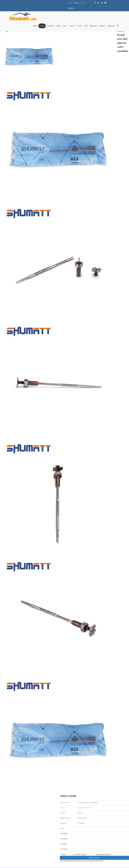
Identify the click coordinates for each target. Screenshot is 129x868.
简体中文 (71, 8)
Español (76, 3)
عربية (70, 3)
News (65, 26)
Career (80, 26)
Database (102, 26)
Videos (58, 26)
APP (86, 26)
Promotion (111, 26)
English (83, 3)
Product (42, 26)
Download (50, 26)
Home (35, 26)
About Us (72, 26)
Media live (93, 26)
